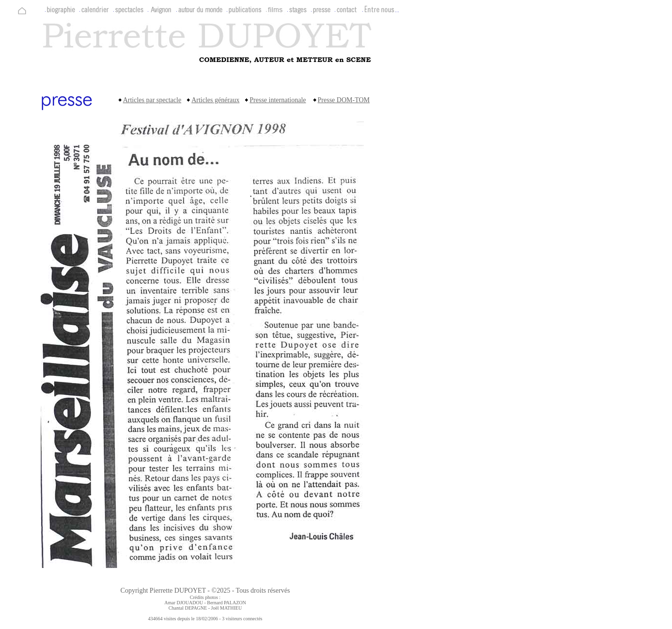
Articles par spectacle (152, 100)
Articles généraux (215, 100)
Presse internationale (278, 100)
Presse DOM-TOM (344, 100)
